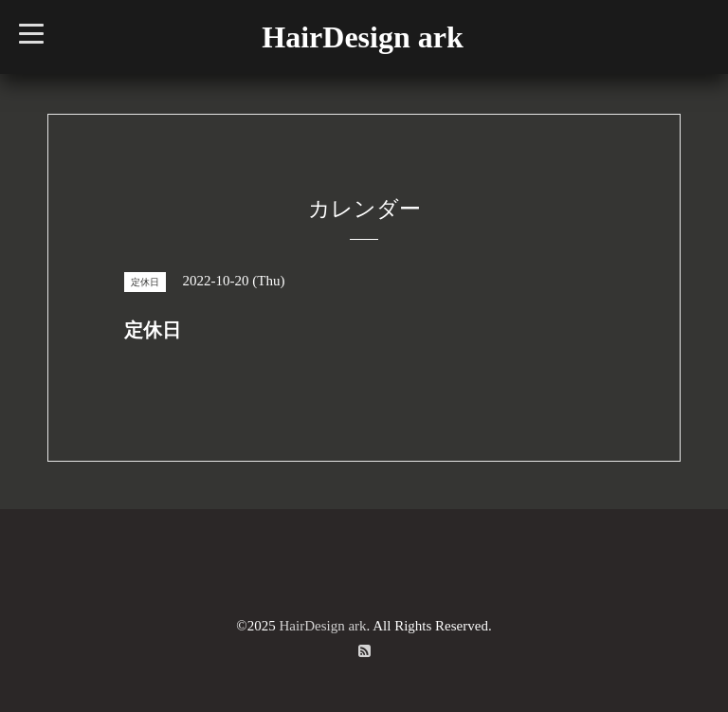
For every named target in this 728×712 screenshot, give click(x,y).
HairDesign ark (362, 37)
